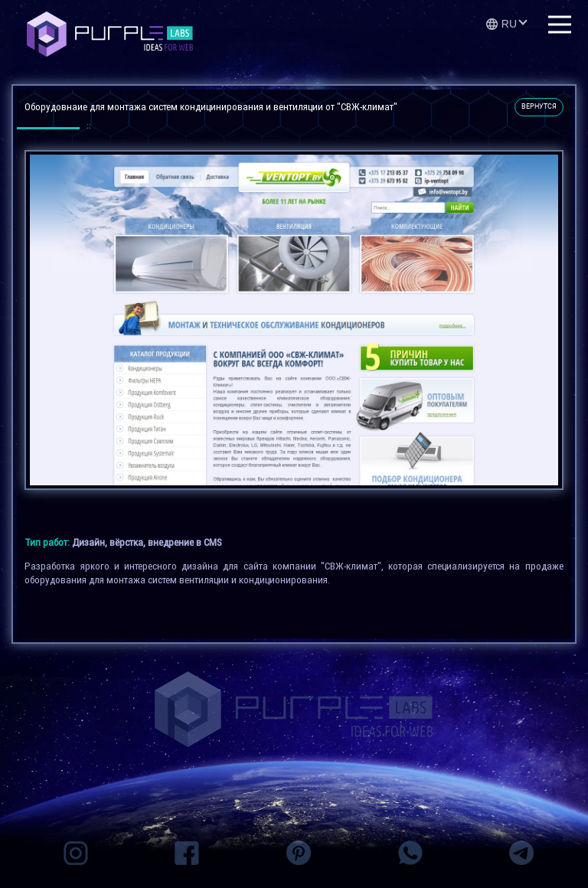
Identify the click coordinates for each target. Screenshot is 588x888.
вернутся (539, 106)
